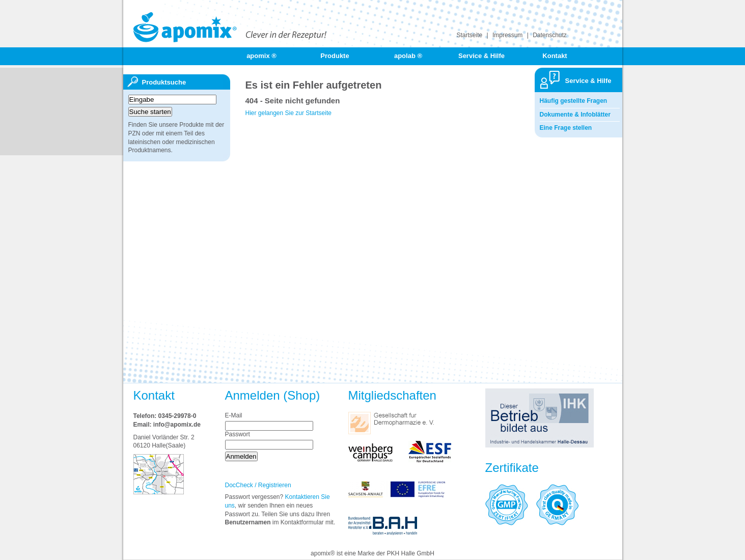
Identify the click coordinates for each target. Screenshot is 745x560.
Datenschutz (550, 35)
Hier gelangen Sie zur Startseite (288, 113)
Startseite (470, 35)
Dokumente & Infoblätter (575, 115)
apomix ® (261, 56)
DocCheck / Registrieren (258, 485)
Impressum (507, 35)
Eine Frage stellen (566, 128)
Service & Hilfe (481, 56)
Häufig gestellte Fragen (574, 101)
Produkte (335, 56)
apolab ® (408, 56)
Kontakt (555, 56)
